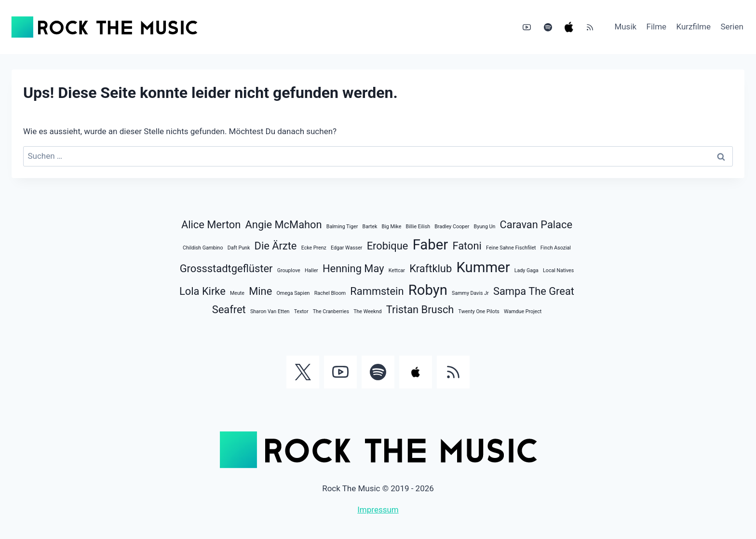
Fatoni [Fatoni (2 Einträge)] (467, 246)
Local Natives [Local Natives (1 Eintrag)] (558, 270)
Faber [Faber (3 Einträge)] (431, 245)
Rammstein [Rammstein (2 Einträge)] (377, 291)
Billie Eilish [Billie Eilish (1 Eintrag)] (418, 227)
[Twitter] (303, 372)
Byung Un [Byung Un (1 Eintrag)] (485, 227)
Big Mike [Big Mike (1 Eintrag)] (392, 227)
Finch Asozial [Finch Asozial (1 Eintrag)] (556, 248)
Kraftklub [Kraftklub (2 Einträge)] (431, 269)
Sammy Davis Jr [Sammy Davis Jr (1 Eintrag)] (470, 293)
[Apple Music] (569, 27)
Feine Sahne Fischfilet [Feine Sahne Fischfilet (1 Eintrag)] (511, 248)
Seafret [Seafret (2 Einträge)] (229, 310)
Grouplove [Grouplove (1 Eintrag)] (289, 270)
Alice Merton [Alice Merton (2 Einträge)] (211, 225)
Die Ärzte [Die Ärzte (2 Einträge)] (276, 246)
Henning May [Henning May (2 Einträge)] (353, 269)
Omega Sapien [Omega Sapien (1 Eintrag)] (293, 293)
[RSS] (590, 27)
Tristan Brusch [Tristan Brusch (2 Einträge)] (420, 310)
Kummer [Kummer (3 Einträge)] (483, 267)
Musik (625, 27)
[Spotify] (548, 27)
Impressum (378, 510)
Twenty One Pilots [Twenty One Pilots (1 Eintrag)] (479, 311)
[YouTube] (527, 27)
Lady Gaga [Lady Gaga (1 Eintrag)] (526, 270)
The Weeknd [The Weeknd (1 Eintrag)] (367, 311)
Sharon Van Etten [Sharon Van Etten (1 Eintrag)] (270, 311)
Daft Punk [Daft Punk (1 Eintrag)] (239, 248)
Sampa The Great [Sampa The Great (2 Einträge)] (534, 291)
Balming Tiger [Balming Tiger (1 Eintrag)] (342, 227)
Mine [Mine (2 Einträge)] (260, 291)
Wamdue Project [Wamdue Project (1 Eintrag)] (523, 311)
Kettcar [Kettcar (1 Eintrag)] (397, 270)
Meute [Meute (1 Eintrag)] (237, 293)
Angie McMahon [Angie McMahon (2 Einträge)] (284, 225)
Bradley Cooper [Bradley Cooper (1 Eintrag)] (452, 227)
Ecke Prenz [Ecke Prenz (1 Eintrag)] (314, 248)
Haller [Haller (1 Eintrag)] (311, 270)
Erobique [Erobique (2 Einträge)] (388, 246)
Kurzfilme (694, 27)
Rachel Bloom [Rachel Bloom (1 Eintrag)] (330, 293)
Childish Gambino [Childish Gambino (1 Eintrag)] (203, 248)
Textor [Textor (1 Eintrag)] (301, 311)
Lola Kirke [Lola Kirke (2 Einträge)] (202, 291)
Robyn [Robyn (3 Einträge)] (428, 290)
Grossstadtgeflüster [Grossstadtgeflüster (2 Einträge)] (226, 269)
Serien (732, 27)
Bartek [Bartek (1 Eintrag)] (370, 227)
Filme (657, 27)
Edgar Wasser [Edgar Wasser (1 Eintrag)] (346, 248)
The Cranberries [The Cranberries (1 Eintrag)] (331, 311)
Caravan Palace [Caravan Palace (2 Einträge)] (536, 225)
